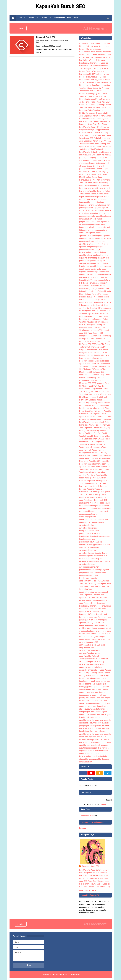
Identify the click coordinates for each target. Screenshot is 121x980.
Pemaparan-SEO (94, 364)
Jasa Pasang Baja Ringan (90, 392)
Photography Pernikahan (89, 453)
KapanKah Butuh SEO (46, 37)
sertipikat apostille (96, 197)
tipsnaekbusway (93, 559)
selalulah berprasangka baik (99, 227)
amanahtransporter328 (89, 642)
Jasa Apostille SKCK (93, 461)
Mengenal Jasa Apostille (89, 353)
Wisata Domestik (86, 436)
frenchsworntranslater (88, 578)
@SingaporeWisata (87, 169)
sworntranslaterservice (88, 553)
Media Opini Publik (95, 316)
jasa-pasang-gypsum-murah (91, 695)
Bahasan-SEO (99, 372)
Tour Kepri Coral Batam (89, 88)
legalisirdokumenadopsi (100, 536)
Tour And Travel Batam (89, 183)
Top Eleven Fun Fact (93, 433)
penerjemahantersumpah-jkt (91, 570)
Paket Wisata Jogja (100, 878)
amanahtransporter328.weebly (92, 662)
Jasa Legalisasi (86, 428)
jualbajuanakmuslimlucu (89, 503)
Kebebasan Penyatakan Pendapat (93, 283)
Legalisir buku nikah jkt (89, 272)
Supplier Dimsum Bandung (99, 887)
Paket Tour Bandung (97, 144)
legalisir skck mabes (88, 258)
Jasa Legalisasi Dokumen (90, 141)
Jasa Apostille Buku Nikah (95, 478)
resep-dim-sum (104, 545)
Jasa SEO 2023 (90, 344)
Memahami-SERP (91, 366)
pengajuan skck (103, 258)
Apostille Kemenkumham (90, 417)
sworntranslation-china (101, 561)
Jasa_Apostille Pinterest (89, 656)
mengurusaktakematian (89, 531)
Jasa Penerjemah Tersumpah (91, 69)
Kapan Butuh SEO (96, 380)
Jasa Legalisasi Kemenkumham (98, 617)
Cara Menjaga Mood (94, 275)
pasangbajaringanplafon (89, 670)
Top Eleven (106, 433)
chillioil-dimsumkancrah (89, 547)
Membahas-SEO (86, 372)
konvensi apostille (94, 244)
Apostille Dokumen (97, 191)
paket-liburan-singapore (96, 628)
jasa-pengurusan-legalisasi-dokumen (94, 726)
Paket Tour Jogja (92, 80)
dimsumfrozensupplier (88, 545)
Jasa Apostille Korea (93, 609)
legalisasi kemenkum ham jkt (94, 213)
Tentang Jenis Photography (91, 447)
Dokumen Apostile (87, 361)
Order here (21, 28)
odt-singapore (106, 503)
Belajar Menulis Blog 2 (101, 288)
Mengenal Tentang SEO (97, 325)
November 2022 (87, 816)
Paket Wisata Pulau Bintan (90, 870)
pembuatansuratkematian (90, 534)
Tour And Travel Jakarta (89, 107)
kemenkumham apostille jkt (91, 252)
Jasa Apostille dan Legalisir (92, 305)
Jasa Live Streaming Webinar (99, 155)
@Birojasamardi (102, 163)
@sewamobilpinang (87, 163)
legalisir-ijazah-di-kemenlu (96, 748)
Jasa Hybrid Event (99, 397)
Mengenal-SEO (96, 341)
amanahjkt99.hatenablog (90, 650)
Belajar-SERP (90, 369)
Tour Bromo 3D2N (102, 469)
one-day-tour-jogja (103, 631)
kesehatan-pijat (86, 556)
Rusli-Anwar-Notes (92, 425)
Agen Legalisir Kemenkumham (92, 439)
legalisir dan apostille (88, 266)
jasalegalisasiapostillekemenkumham (95, 639)
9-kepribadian (98, 556)
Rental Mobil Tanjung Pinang (96, 149)
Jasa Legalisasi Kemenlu (90, 595)
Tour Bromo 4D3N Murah (90, 472)
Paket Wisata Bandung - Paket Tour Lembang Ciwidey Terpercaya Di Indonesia (95, 110)
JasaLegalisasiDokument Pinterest (94, 659)
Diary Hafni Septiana (88, 400)
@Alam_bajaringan (87, 158)
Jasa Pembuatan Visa (101, 85)
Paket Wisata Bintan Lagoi (100, 419)
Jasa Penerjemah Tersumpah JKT (93, 500)
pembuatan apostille (88, 261)
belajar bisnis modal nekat (95, 269)
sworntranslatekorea (88, 525)
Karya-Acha (84, 419)
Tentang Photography (96, 444)
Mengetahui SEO (86, 336)
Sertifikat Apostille (100, 600)
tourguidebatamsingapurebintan (92, 506)
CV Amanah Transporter (89, 43)
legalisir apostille (103, 236)
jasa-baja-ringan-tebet (100, 692)
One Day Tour (106, 453)
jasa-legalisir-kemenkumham (91, 620)
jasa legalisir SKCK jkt (88, 208)
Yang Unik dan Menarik (100, 389)
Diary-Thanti (105, 375)
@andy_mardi (98, 166)
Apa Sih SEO (100, 339)
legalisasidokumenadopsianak (92, 522)
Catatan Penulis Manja (94, 294)
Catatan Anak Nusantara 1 (90, 286)
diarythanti (103, 553)
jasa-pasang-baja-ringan (95, 637)
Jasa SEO (83, 881)
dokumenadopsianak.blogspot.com (94, 520)
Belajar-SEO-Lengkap (88, 378)
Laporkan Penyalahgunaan (92, 822)
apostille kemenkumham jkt (98, 263)
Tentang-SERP (85, 347)
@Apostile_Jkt (101, 158)
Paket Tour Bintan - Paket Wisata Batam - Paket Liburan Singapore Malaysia (94, 127)
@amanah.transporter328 (90, 645)
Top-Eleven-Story (92, 430)
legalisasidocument (87, 539)
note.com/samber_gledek (90, 653)
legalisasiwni (85, 536)
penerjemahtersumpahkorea (91, 542)
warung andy (97, 185)
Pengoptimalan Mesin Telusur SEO (93, 350)
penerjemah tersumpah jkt (90, 241)
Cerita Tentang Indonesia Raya (98, 280)
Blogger (103, 804)
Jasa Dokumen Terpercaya (90, 495)
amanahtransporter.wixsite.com (92, 664)
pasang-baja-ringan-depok (96, 684)
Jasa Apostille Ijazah (101, 492)
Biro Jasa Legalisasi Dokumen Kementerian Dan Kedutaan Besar (95, 116)
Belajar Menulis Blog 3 (88, 291)
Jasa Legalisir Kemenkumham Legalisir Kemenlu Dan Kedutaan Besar (95, 121)
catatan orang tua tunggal (90, 233)
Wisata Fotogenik (99, 450)
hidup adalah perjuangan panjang (93, 230)
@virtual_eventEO (103, 160)
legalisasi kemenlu (100, 255)
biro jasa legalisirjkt (95, 247)
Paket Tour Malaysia (96, 881)
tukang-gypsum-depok (88, 687)
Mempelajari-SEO (98, 347)
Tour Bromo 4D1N (102, 467)
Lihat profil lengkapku (88, 890)
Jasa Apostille (93, 188)
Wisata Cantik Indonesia (89, 456)
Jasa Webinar (101, 394)
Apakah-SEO (84, 341)
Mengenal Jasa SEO (88, 327)
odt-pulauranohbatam (98, 508)
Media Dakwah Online (88, 55)
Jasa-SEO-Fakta (103, 344)
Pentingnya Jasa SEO (92, 330)
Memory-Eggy (106, 425)
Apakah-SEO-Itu (102, 369)
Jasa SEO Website (103, 52)
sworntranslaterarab (87, 550)
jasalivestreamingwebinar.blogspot (94, 592)
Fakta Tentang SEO (96, 333)
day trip (103, 456)
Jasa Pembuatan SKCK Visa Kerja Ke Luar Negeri (94, 74)
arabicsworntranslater (88, 581)
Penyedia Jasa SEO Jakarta (95, 311)
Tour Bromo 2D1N (87, 469)
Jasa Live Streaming (88, 584)
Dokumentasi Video (102, 436)
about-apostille (97, 712)
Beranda (83, 828)
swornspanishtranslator (89, 567)
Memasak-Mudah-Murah (89, 375)
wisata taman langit (103, 238)
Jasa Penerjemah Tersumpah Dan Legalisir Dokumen (95, 884)
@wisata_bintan (86, 166)
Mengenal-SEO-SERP (88, 383)
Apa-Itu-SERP (89, 339)
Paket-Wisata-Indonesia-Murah (92, 422)
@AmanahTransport (87, 160)
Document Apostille (87, 481)
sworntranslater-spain (88, 564)
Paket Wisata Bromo (88, 634)
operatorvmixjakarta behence (91, 667)
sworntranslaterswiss (88, 528)
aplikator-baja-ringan (93, 706)
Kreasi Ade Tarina (92, 411)
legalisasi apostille (87, 238)
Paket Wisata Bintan (94, 174)
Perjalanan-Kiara (99, 414)
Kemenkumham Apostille (94, 358)
